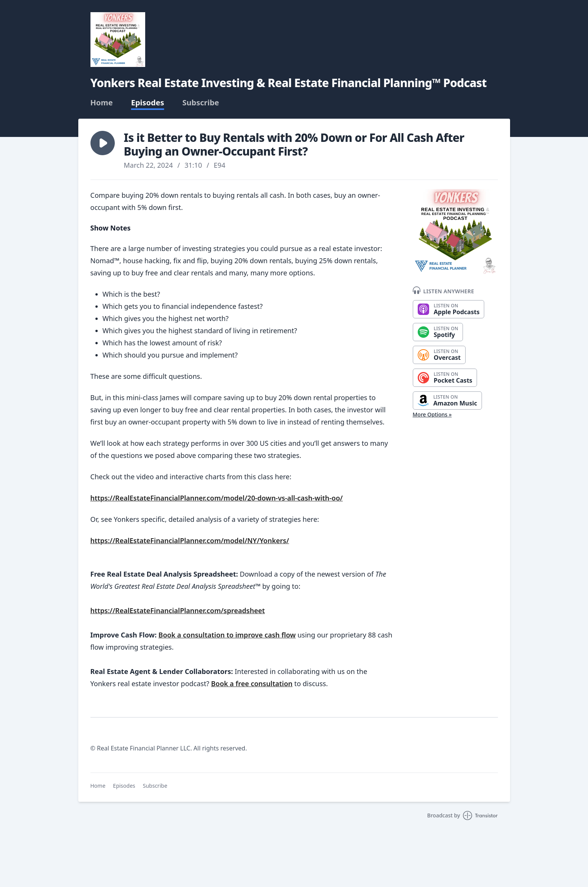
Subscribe (201, 103)
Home (102, 103)
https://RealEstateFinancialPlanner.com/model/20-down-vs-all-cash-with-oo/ (217, 498)
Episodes (148, 103)
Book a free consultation (252, 684)
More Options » (432, 414)
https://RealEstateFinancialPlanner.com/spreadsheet (178, 610)
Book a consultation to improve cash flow (227, 635)
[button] (103, 143)
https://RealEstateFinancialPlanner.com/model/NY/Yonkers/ (190, 540)
